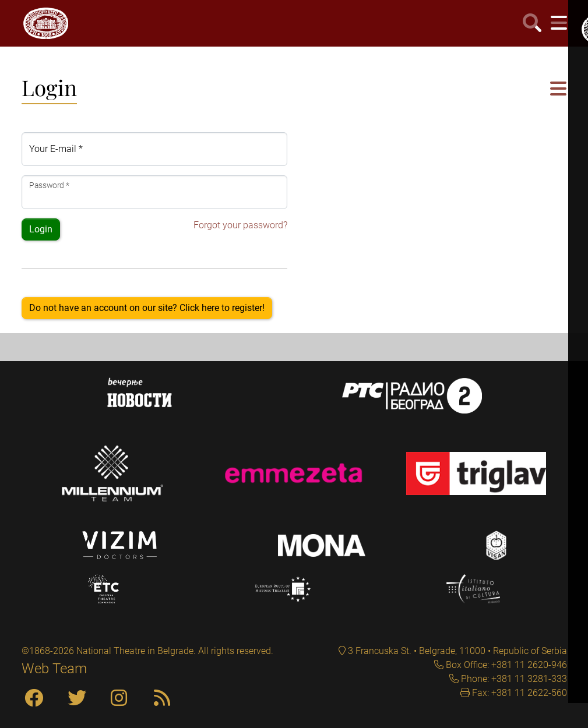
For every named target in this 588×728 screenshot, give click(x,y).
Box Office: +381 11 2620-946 (505, 665)
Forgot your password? (240, 225)
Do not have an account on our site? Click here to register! (147, 308)
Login (41, 229)
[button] (558, 89)
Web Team (54, 669)
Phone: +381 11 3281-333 (513, 679)
